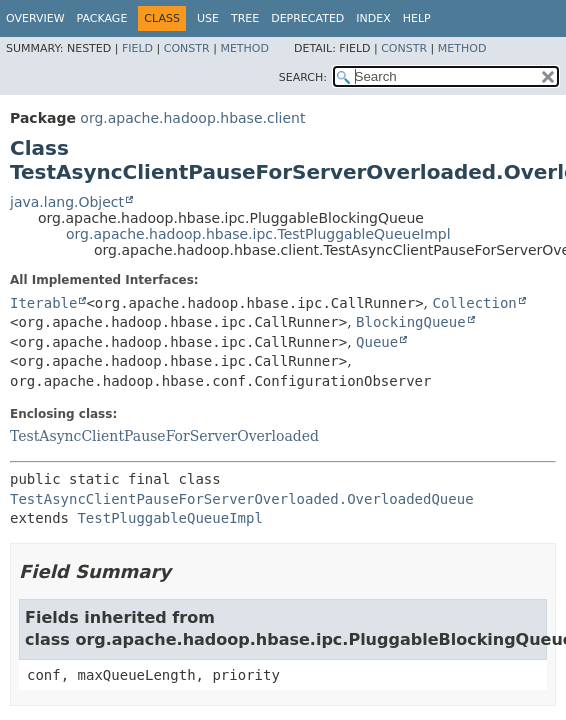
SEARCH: (303, 77)
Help (417, 18)
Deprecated (307, 18)
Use (208, 18)
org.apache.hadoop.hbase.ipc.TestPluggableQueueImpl (258, 234)
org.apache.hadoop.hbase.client (192, 118)
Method (244, 48)
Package (102, 18)
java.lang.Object (67, 202)
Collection (475, 303)
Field (137, 48)
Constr (187, 48)
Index (373, 18)
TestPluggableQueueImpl (169, 518)
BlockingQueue (411, 322)
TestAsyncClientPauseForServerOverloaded (164, 436)
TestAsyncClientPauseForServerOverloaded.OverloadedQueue (242, 499)
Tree (245, 18)
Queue (377, 342)
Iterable (43, 303)
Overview (35, 18)
